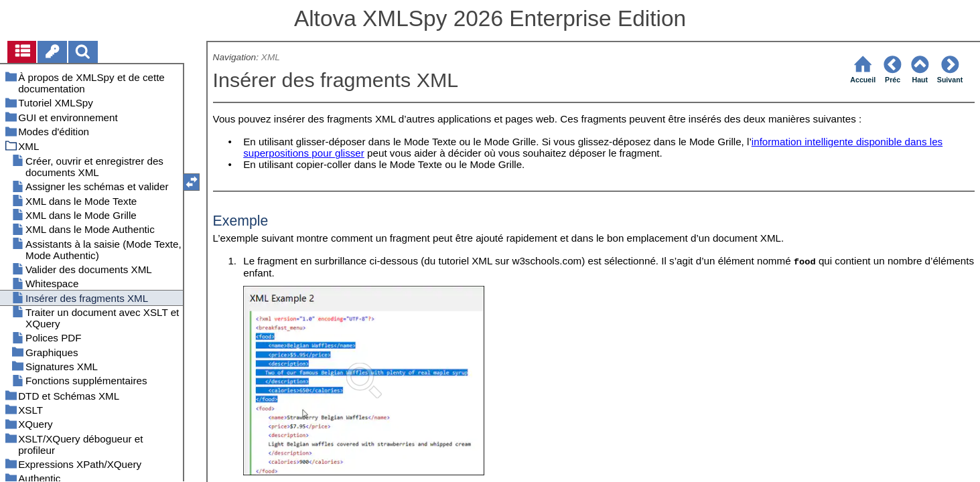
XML (271, 57)
